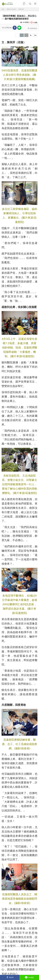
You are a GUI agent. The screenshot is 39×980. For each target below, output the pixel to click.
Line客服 (29, 977)
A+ (36, 35)
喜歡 (34, 23)
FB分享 (10, 977)
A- (31, 35)
